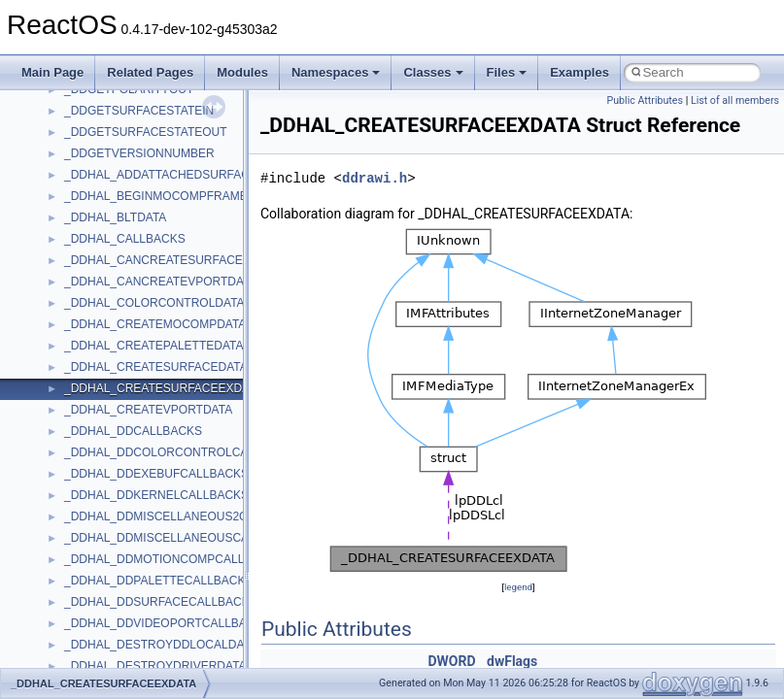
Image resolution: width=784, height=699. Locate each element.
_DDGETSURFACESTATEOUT (146, 132)
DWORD (451, 661)
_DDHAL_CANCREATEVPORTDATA (161, 282)
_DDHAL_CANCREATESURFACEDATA (168, 260)
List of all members (735, 100)
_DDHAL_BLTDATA (115, 217)
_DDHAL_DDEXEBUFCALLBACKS (156, 474)
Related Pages (150, 72)
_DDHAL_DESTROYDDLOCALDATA (161, 645)
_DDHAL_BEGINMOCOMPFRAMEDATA (170, 196)
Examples (579, 72)
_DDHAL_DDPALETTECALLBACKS (159, 581)
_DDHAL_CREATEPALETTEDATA (154, 346)
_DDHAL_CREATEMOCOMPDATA (155, 324)
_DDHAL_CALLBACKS (125, 239)
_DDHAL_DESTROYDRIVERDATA (155, 666)
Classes (433, 72)
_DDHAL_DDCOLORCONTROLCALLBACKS (182, 452)
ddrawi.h (375, 178)
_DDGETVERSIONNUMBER (139, 153)
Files (507, 72)
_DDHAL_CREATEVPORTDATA (148, 410)
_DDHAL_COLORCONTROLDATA (154, 303)
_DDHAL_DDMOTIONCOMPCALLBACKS (174, 559)
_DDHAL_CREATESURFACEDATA (156, 367)
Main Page (52, 72)
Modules (242, 72)
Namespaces (336, 72)
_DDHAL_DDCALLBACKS (133, 431)
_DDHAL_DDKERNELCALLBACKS (156, 495)
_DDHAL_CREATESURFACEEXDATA (164, 388)
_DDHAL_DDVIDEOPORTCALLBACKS (168, 623)
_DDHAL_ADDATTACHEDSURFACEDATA (175, 175)
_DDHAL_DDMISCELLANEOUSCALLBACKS (183, 538)
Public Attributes (645, 100)
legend (518, 587)
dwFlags (512, 661)
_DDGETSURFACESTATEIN (139, 111)
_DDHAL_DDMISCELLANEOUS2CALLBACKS (186, 516)
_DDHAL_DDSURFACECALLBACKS (161, 602)
